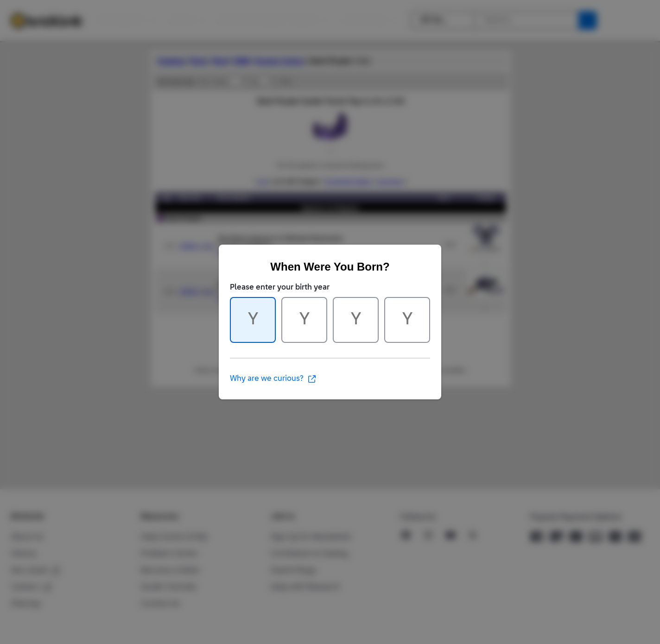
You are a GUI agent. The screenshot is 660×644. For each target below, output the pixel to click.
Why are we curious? (273, 379)
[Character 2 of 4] (304, 320)
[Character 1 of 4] (253, 320)
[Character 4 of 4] (407, 320)
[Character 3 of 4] (356, 320)
